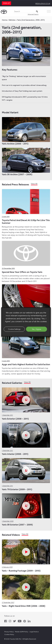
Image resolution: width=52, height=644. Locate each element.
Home (4, 20)
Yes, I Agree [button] (37, 329)
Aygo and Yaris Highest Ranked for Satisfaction (26, 364)
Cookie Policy (9, 634)
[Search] (26, 11)
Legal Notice (34, 632)
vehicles (12, 20)
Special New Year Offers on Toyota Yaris (22, 272)
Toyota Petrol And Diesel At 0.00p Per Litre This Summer (26, 221)
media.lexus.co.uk (43, 3)
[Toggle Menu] (49, 11)
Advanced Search (33, 14)
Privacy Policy (9, 632)
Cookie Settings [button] (14, 329)
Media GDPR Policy (22, 632)
